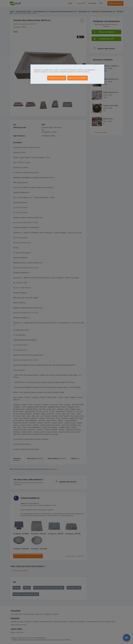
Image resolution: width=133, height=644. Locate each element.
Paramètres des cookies (57, 78)
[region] (67, 74)
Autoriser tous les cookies (78, 78)
